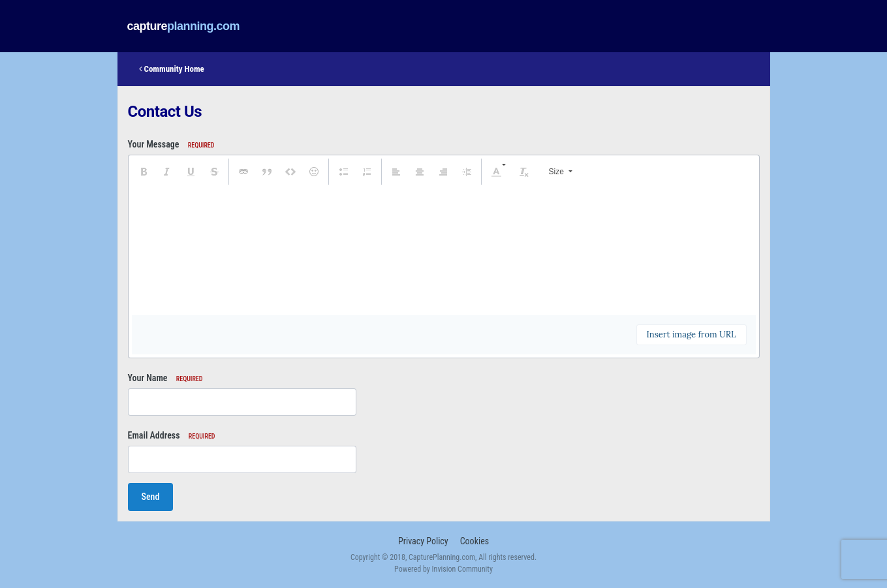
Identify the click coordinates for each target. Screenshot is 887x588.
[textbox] (444, 250)
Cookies (475, 541)
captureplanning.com (184, 26)
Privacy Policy (423, 541)
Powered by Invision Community (443, 569)
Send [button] (151, 497)
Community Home (172, 69)
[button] (144, 172)
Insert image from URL (692, 334)
